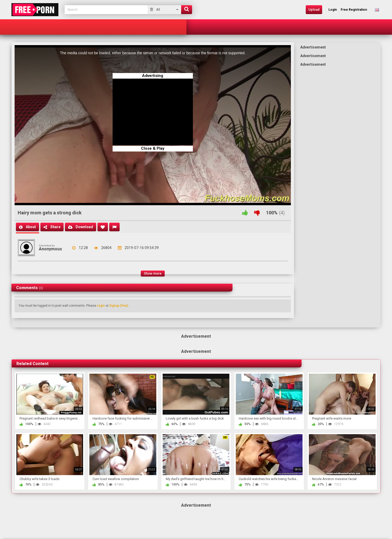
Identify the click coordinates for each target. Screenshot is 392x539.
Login (101, 306)
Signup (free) (119, 306)
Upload (314, 10)
